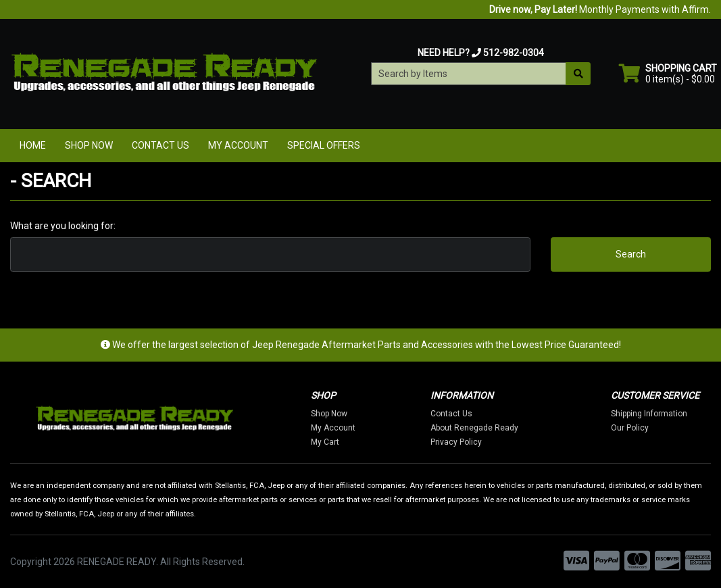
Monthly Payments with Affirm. (600, 9)
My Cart (325, 442)
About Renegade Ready (474, 428)
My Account (238, 145)
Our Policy (630, 428)
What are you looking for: (63, 226)
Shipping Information (649, 414)
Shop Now (89, 145)
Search (631, 254)
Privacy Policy (456, 442)
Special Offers (324, 145)
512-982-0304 (514, 53)
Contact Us (160, 145)
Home (33, 145)
